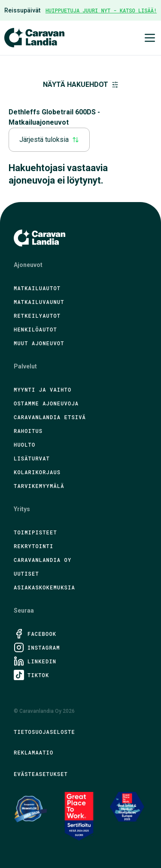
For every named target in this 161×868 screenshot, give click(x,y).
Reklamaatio (33, 752)
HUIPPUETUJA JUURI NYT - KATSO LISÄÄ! (101, 10)
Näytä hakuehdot (81, 84)
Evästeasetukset (41, 774)
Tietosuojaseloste (44, 732)
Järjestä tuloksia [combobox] (49, 140)
